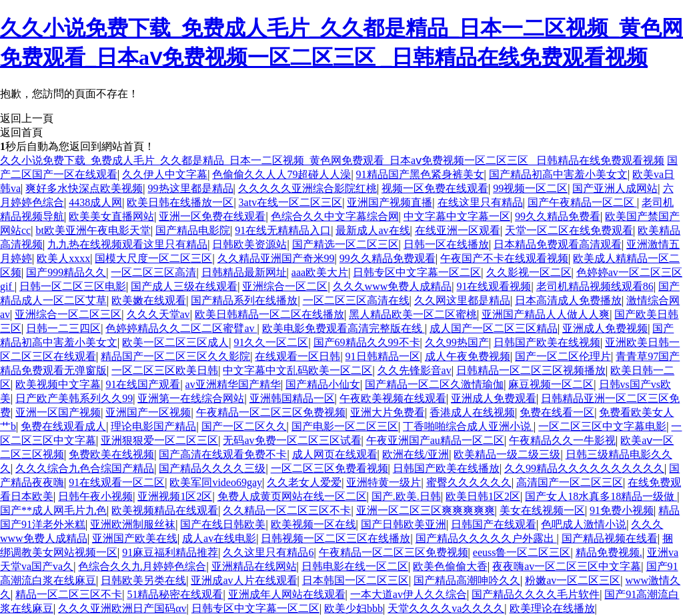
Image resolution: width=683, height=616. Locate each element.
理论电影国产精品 (153, 426)
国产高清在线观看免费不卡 (223, 454)
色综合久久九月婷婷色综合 (142, 566)
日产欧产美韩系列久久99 (74, 398)
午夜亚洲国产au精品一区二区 (435, 440)
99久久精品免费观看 (388, 258)
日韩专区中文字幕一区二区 (417, 272)
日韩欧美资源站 (249, 244)
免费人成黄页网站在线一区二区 (292, 496)
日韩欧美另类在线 (143, 580)
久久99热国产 (457, 342)
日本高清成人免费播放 (568, 300)
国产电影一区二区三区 (345, 426)
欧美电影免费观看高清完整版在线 (344, 328)
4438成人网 (95, 202)
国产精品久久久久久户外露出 (486, 538)
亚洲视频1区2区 (175, 496)
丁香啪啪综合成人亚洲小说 (468, 426)
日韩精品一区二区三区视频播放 (531, 370)
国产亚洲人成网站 (615, 188)
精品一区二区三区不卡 (69, 594)
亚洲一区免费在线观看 (212, 216)
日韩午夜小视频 (95, 496)
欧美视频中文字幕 (58, 384)
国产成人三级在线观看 (184, 286)
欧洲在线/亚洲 (416, 454)
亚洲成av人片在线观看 (244, 580)
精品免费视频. (609, 552)
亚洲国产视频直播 (390, 202)
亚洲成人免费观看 (494, 398)
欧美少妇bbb (354, 608)
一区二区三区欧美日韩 (165, 370)
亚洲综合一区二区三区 (68, 314)
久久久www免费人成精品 (393, 286)
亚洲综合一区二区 (285, 286)
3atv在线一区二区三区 (291, 202)
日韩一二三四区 (63, 328)
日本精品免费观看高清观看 (558, 244)
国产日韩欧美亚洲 (404, 524)
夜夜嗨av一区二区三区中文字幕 (567, 566)
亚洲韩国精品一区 (292, 398)
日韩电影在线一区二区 (355, 566)
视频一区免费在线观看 (435, 188)
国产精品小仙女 (323, 384)
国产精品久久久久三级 (212, 468)
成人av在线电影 (219, 538)
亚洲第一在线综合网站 (191, 398)
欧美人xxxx (63, 258)
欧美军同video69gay (216, 482)
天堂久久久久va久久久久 (446, 608)
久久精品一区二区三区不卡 (287, 510)
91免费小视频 (622, 510)
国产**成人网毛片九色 (53, 510)
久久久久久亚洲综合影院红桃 (307, 188)
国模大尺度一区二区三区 (153, 258)
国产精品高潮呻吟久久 (467, 580)
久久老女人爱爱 (304, 482)
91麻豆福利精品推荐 (170, 552)
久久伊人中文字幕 (165, 174)
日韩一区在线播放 (446, 244)
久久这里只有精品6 (268, 552)
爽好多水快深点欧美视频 (84, 188)
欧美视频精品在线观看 (165, 510)
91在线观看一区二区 (117, 482)
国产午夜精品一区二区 (582, 202)
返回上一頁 (27, 118)
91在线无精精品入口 (283, 230)
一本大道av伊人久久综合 (409, 594)
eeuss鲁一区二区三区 (522, 552)
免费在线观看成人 (63, 426)
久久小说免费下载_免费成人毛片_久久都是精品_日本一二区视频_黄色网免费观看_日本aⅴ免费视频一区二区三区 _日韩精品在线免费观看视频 (332, 160)
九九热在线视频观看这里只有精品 (127, 244)
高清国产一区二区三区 (570, 482)
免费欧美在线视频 (111, 454)
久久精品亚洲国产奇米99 (276, 258)
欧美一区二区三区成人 (175, 342)
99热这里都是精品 (191, 188)
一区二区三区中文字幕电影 (602, 426)
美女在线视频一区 (542, 510)
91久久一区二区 (271, 342)
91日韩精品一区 (383, 356)
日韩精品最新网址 (244, 272)
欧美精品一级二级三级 (507, 454)
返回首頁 (21, 132)
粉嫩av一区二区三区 (573, 580)
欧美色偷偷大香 (450, 566)
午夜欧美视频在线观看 (393, 398)
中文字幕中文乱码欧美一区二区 (297, 370)
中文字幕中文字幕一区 (457, 216)
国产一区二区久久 (244, 426)
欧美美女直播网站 (111, 216)
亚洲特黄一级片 (384, 482)
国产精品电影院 (193, 230)
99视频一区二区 (530, 188)
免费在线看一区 (557, 412)
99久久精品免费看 (558, 216)
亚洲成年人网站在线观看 (287, 594)
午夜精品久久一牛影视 (562, 440)
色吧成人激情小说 (584, 524)
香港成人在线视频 (472, 412)
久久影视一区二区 (529, 272)
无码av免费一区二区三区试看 (292, 440)
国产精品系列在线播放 (244, 300)
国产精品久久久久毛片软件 (536, 594)
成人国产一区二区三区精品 (494, 328)
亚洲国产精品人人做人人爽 (546, 314)
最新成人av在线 (373, 230)
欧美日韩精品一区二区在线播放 (269, 314)
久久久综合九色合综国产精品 (85, 468)
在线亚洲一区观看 (458, 230)
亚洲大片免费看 (388, 412)
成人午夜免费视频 (468, 356)
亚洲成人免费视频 (605, 328)
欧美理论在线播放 (552, 608)
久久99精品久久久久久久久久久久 (584, 468)
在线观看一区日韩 (297, 356)
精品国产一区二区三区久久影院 (175, 356)
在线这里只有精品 (480, 202)
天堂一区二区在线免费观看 (569, 230)
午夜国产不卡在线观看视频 (504, 258)
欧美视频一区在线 (313, 524)
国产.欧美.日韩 (406, 496)
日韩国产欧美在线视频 (547, 342)
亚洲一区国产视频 (58, 412)
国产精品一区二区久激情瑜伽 (434, 384)
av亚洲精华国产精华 (233, 384)
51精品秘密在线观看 (175, 594)
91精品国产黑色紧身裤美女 (420, 174)
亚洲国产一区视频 (148, 412)
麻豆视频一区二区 (551, 384)
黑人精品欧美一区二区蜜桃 (413, 314)
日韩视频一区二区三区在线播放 (335, 538)
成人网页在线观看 (335, 454)
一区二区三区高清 (153, 272)
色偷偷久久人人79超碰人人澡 (281, 174)
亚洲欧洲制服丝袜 (133, 524)
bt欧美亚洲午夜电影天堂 (93, 230)
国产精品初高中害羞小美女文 (558, 174)
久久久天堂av (158, 314)
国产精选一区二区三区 (346, 244)
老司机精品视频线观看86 (595, 286)
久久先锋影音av (415, 370)
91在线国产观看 (143, 384)
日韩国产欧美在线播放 (446, 468)
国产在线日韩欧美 (223, 524)
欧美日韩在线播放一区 (180, 202)
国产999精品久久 (66, 272)
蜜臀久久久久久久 (469, 482)
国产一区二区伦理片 (563, 356)
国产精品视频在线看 (610, 538)
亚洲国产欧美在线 (135, 538)
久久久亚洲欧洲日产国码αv (122, 608)
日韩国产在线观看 (494, 524)
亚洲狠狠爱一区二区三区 (159, 440)
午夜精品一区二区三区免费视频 (271, 412)
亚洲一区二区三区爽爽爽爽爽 (426, 510)
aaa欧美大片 (320, 272)
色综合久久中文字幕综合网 (335, 216)
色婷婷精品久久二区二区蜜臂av (181, 328)
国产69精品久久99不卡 (367, 342)
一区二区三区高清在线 (356, 300)
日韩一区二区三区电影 (73, 286)
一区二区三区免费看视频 (329, 468)
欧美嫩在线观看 (149, 300)
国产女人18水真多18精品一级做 (601, 496)
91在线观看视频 (494, 286)
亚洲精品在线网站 (254, 566)
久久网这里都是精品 (462, 300)
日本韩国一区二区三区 (356, 580)
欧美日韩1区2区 (483, 496)
